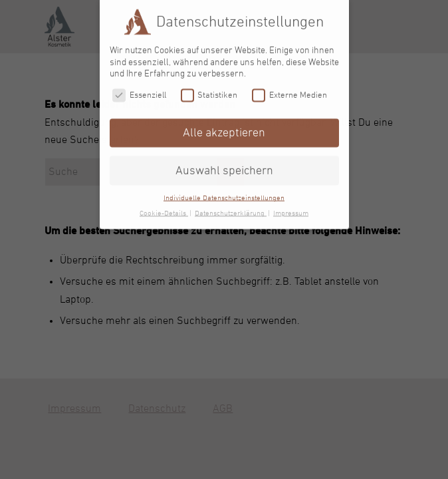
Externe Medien (289, 91)
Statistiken (209, 91)
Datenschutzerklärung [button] (231, 209)
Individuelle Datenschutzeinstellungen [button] (224, 194)
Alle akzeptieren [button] (224, 128)
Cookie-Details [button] (164, 209)
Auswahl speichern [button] (224, 166)
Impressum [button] (291, 209)
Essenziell (139, 91)
